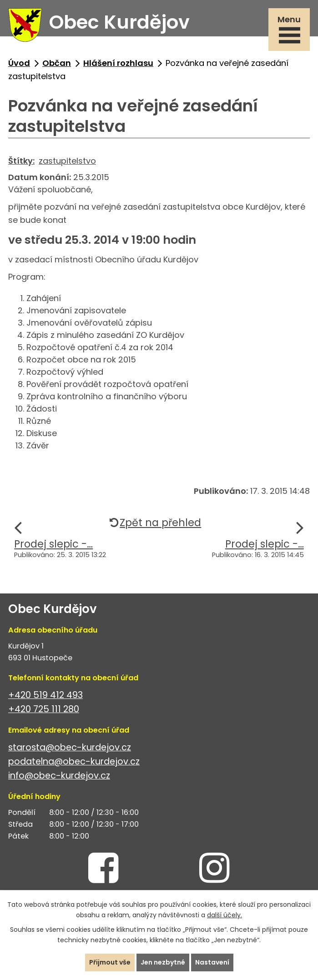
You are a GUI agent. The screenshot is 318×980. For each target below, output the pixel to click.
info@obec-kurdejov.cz (59, 776)
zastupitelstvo (67, 161)
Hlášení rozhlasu (118, 63)
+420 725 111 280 (44, 709)
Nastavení (212, 962)
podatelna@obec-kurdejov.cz (74, 761)
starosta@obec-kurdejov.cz (70, 747)
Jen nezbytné (163, 962)
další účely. (225, 915)
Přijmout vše (110, 962)
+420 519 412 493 (45, 695)
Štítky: (21, 161)
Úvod (19, 63)
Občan (57, 63)
